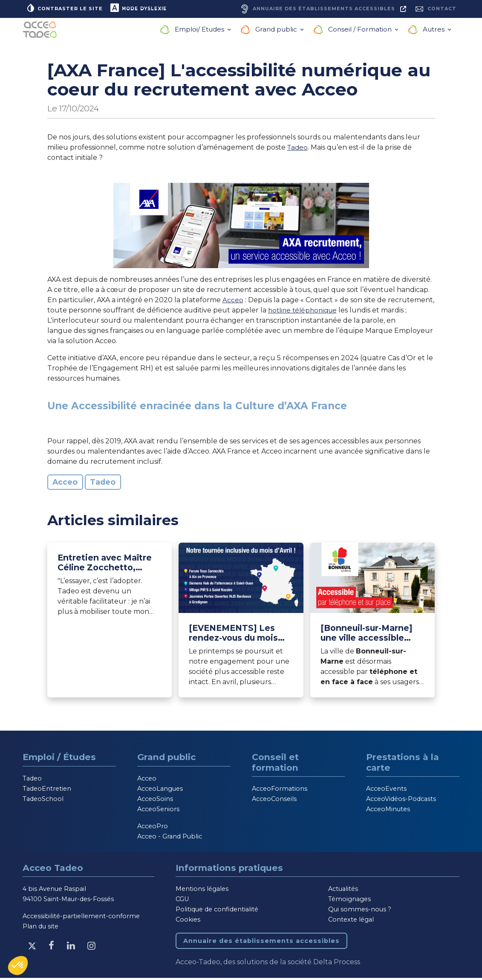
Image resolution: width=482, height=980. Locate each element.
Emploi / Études (59, 759)
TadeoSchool (43, 801)
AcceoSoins (155, 801)
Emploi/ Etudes (200, 31)
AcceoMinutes (388, 811)
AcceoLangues (160, 790)
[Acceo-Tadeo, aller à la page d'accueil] (42, 32)
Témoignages (349, 901)
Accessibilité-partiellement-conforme (81, 918)
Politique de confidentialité (217, 911)
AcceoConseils (274, 801)
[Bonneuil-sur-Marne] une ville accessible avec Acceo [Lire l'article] (367, 635)
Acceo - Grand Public (170, 838)
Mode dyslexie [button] (142, 9)
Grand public (277, 31)
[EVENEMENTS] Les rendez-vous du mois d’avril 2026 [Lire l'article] (233, 635)
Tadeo (298, 149)
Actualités (343, 891)
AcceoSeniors (158, 811)
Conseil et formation (275, 764)
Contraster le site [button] (65, 9)
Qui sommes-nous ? (360, 911)
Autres (434, 31)
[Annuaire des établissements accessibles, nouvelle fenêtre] (317, 10)
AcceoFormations (280, 791)
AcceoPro (153, 828)
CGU (182, 901)
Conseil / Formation (361, 31)
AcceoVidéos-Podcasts (401, 801)
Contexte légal (351, 922)
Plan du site (40, 928)
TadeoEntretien (47, 790)
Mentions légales (202, 891)
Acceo (233, 302)
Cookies (188, 922)
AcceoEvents (386, 791)
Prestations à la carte (403, 764)
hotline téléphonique (305, 312)
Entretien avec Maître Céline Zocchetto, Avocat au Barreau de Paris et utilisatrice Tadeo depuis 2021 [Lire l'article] (105, 565)
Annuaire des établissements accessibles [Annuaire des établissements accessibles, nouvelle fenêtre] (261, 943)
